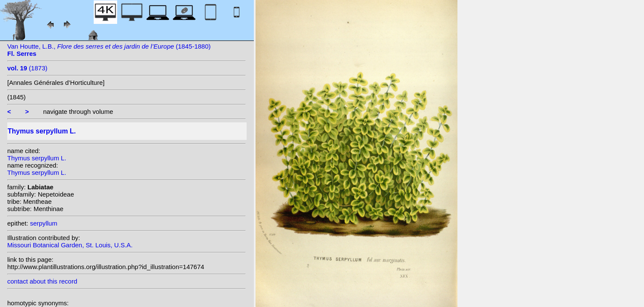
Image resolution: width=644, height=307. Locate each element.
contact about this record (42, 281)
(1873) (27, 68)
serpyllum (43, 223)
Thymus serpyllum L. (37, 158)
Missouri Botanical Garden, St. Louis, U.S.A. (70, 245)
